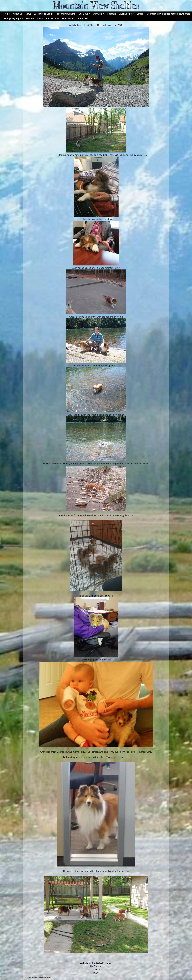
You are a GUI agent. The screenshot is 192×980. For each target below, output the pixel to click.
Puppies (30, 18)
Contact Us (82, 18)
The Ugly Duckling (66, 14)
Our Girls (99, 14)
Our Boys (85, 14)
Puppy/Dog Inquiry (13, 18)
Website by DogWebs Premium (96, 963)
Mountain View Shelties (41, 978)
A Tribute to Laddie (44, 14)
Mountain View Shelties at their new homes (168, 14)
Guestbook (68, 18)
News (28, 14)
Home (7, 14)
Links (40, 18)
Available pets (126, 14)
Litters (140, 14)
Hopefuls (112, 14)
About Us (18, 14)
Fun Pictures (53, 18)
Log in (96, 973)
